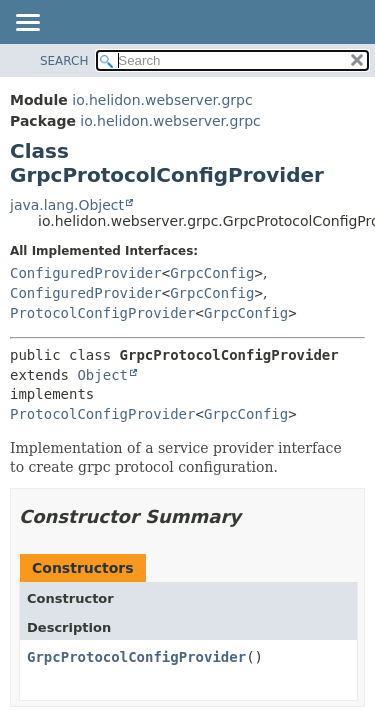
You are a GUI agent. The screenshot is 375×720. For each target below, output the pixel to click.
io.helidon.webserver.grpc (162, 100)
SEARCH (64, 61)
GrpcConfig (212, 273)
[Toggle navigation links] (27, 24)
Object (102, 375)
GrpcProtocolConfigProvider (136, 657)
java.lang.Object (67, 205)
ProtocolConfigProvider (102, 313)
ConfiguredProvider (86, 273)
